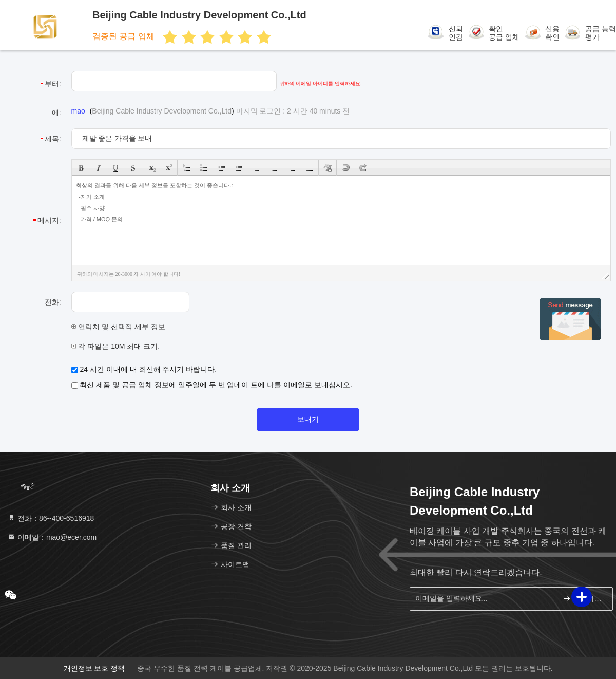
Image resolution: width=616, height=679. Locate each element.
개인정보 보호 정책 (94, 668)
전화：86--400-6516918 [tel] (51, 518)
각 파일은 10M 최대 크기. (116, 346)
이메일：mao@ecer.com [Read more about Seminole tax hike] (52, 537)
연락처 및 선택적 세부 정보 (118, 327)
